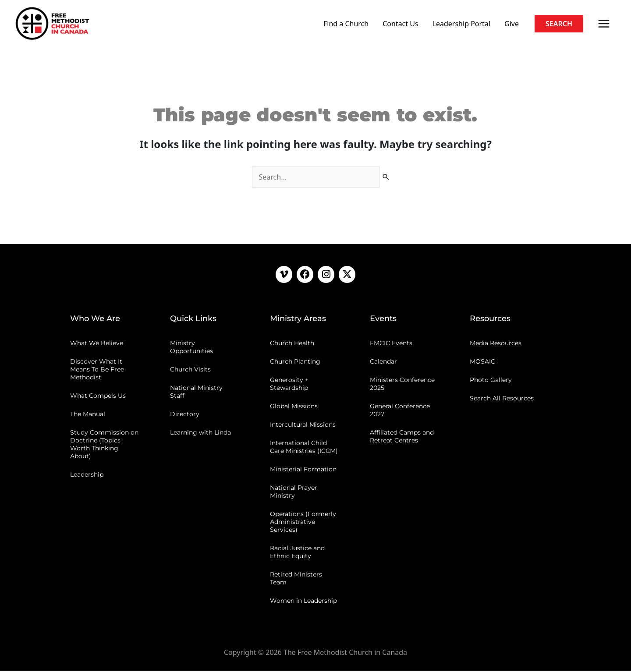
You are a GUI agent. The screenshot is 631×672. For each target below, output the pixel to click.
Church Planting (295, 363)
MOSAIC (482, 363)
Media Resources (496, 344)
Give (512, 24)
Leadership (87, 476)
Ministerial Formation (303, 470)
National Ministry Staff (196, 393)
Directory (185, 415)
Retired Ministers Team (296, 580)
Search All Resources (502, 400)
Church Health (292, 344)
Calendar (383, 363)
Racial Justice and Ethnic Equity (297, 553)
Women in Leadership (303, 602)
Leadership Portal (461, 24)
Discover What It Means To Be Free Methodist (97, 371)
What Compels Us (98, 397)
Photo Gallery (491, 381)
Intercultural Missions (303, 426)
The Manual (88, 415)
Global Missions (294, 407)
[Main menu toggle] (604, 24)
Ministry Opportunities (191, 348)
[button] (559, 24)
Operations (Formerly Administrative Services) (303, 523)
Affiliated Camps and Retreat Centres (402, 438)
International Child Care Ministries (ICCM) (304, 448)
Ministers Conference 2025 (402, 385)
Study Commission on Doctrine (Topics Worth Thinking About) (104, 446)
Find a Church (346, 24)
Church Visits (190, 371)
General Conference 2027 (400, 411)
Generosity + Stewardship (289, 385)
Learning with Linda (200, 434)
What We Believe (97, 344)
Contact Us (400, 24)
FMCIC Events (391, 344)
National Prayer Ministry (294, 493)
